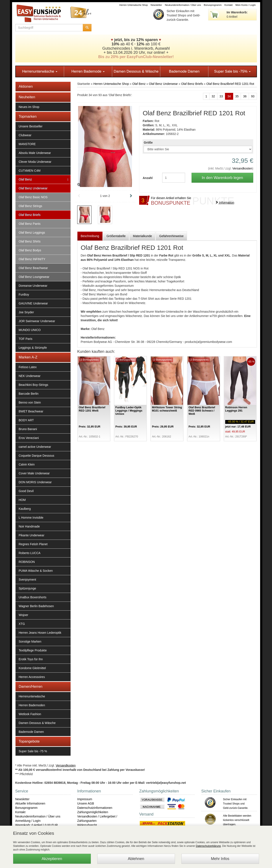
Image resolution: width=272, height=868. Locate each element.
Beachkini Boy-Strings (34, 385)
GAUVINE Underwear (33, 303)
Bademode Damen (184, 71)
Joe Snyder (26, 312)
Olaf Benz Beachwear (33, 268)
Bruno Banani (28, 429)
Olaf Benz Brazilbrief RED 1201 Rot (230, 84)
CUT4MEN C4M (30, 171)
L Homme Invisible (31, 518)
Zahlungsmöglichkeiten (93, 812)
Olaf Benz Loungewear (34, 277)
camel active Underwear (35, 447)
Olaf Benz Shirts (30, 241)
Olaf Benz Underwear (33, 188)
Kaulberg (25, 509)
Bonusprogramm (213, 5)
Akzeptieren (52, 859)
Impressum (85, 799)
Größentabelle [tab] (116, 236)
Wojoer (24, 615)
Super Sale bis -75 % (33, 751)
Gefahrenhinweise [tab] (171, 236)
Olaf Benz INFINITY (32, 259)
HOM (22, 500)
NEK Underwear (30, 376)
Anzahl (148, 178)
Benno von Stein (30, 402)
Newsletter (156, 5)
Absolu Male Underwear (35, 153)
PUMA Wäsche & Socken (36, 571)
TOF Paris (26, 339)
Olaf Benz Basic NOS (33, 197)
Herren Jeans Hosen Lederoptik (40, 633)
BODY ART (26, 420)
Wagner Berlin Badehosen (36, 606)
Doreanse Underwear (33, 286)
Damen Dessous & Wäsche (136, 71)
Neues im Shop (29, 107)
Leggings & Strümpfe (33, 348)
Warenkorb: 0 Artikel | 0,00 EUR (37, 825)
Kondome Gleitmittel (32, 668)
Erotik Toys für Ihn (31, 659)
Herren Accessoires (32, 677)
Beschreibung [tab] (90, 236)
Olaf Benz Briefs (30, 215)
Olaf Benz (25, 179)
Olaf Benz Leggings (32, 233)
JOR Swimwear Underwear (37, 321)
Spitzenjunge (28, 588)
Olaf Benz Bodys (30, 250)
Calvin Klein (27, 464)
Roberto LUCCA (30, 553)
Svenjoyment (28, 580)
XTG (22, 624)
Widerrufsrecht (87, 825)
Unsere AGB (86, 803)
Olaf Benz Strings (31, 206)
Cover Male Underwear (34, 473)
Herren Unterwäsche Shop (134, 5)
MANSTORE (27, 144)
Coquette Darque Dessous (37, 456)
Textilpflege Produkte (33, 650)
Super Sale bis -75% (232, 71)
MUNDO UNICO (30, 330)
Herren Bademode (88, 71)
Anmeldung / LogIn (28, 821)
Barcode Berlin (29, 394)
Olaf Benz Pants (30, 224)
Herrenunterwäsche (40, 71)
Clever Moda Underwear (35, 162)
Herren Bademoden (32, 705)
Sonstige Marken (30, 641)
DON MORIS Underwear (35, 482)
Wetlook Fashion (30, 714)
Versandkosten (242, 168)
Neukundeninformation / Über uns (183, 5)
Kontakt (229, 5)
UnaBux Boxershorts (33, 597)
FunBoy (24, 295)
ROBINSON (27, 562)
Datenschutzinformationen (95, 808)
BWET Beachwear (31, 411)
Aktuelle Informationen (30, 803)
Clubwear (25, 135)
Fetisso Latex (28, 367)
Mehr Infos (220, 859)
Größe (148, 143)
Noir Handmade (29, 526)
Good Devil (26, 491)
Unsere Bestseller (31, 126)
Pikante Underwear (32, 535)
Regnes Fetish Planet (33, 544)
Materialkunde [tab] (142, 236)
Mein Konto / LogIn (246, 5)
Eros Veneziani (29, 438)
